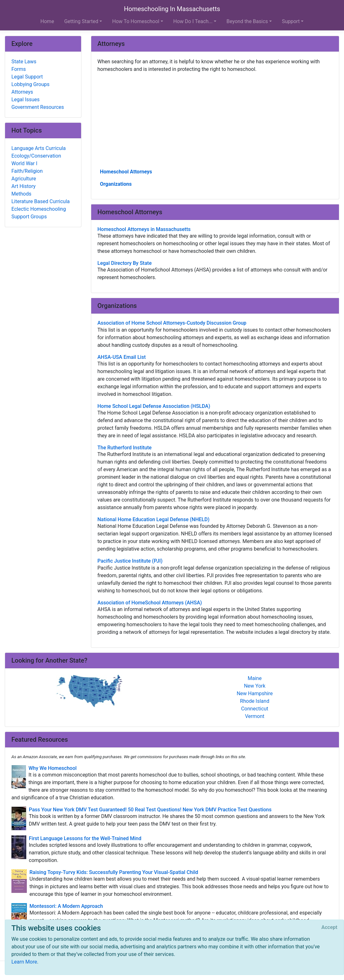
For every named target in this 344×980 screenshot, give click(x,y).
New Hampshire (255, 693)
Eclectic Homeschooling (39, 209)
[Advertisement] (215, 120)
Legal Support (27, 77)
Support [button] (291, 21)
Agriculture (24, 179)
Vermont (255, 716)
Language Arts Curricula (39, 148)
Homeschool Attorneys (126, 172)
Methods (21, 194)
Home (47, 21)
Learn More (24, 962)
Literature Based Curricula (41, 201)
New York (255, 686)
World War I (24, 163)
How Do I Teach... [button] (193, 21)
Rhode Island (255, 701)
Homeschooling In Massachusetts (172, 9)
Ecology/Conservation (36, 156)
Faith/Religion (27, 171)
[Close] (329, 927)
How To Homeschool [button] (136, 21)
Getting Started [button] (81, 21)
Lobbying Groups (30, 84)
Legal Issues (25, 100)
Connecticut (255, 709)
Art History (23, 186)
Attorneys (22, 92)
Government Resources (38, 107)
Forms (19, 69)
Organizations (116, 184)
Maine (255, 678)
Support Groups (29, 217)
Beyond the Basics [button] (247, 21)
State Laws (24, 62)
